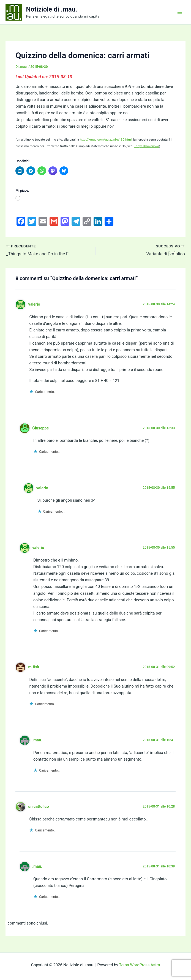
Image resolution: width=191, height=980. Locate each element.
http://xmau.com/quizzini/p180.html (106, 139)
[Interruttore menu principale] (180, 12)
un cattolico (39, 806)
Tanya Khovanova (147, 146)
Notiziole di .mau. (52, 9)
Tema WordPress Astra (139, 965)
